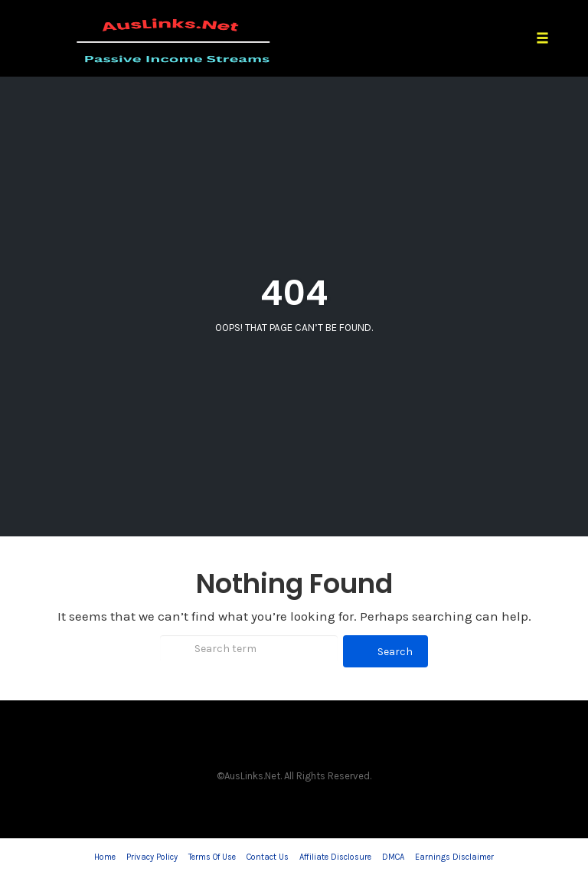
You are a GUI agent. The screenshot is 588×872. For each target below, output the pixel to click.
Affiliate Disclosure (335, 857)
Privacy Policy (152, 857)
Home (105, 857)
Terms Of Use (212, 857)
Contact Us (268, 857)
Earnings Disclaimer (454, 857)
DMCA (393, 857)
